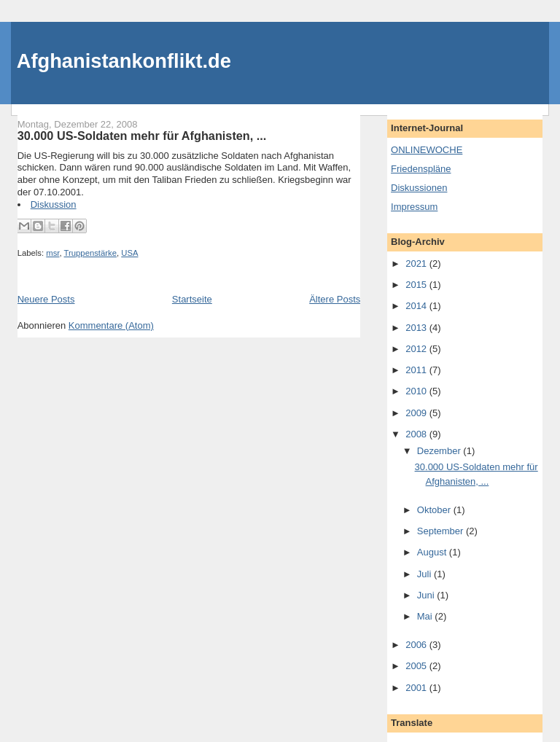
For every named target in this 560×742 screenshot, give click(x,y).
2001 (417, 688)
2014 (417, 306)
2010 (417, 391)
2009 (417, 413)
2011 (417, 370)
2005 (417, 666)
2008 (417, 434)
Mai (426, 616)
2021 (417, 263)
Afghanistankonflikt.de (124, 61)
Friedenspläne (421, 169)
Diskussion (54, 204)
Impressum (414, 207)
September (442, 531)
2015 (417, 285)
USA (129, 253)
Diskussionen (419, 188)
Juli (425, 574)
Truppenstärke (90, 253)
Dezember (440, 451)
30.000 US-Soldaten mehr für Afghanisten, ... (142, 136)
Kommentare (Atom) (111, 325)
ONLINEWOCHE (427, 150)
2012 (417, 349)
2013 (417, 328)
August (433, 552)
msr (52, 253)
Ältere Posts (335, 299)
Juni (427, 595)
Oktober (435, 510)
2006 (417, 645)
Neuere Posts (46, 299)
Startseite (192, 299)
